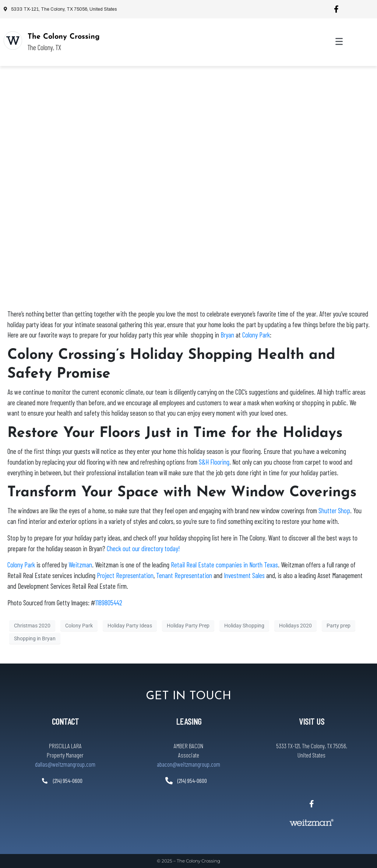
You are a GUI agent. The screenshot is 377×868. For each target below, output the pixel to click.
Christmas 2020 (32, 625)
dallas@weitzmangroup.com (65, 764)
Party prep (339, 625)
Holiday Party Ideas (130, 625)
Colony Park (79, 625)
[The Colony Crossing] (13, 41)
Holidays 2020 (295, 625)
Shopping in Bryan (35, 638)
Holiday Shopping (244, 625)
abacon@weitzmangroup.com (188, 764)
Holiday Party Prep (188, 625)
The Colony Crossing (64, 37)
